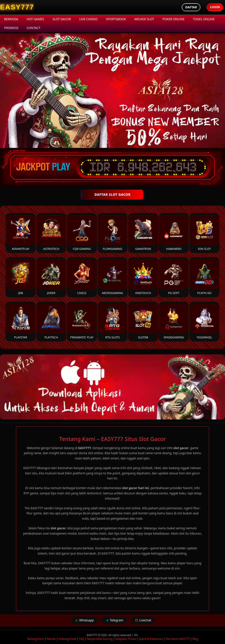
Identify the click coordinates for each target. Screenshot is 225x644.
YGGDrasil (204, 322)
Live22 (82, 277)
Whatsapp (84, 620)
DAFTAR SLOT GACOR (112, 195)
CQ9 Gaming (82, 233)
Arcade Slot (144, 19)
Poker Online (173, 19)
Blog (195, 639)
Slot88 (143, 322)
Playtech (51, 322)
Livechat (142, 620)
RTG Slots (112, 322)
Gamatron (143, 233)
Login (215, 7)
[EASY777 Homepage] (17, 7)
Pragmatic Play (82, 322)
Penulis (51, 639)
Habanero (174, 233)
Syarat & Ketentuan (151, 639)
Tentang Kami (35, 639)
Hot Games (35, 19)
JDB (21, 277)
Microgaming (112, 277)
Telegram (114, 620)
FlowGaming (112, 233)
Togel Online (204, 19)
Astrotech (51, 233)
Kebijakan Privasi (126, 639)
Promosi (11, 28)
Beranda (11, 19)
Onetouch (143, 277)
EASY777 (92, 635)
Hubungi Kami (67, 639)
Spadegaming (174, 322)
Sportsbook (116, 19)
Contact (33, 28)
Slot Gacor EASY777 (178, 639)
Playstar (21, 322)
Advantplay (21, 233)
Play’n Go (204, 277)
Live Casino (88, 19)
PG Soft (174, 277)
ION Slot (204, 233)
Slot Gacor (62, 19)
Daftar (191, 7)
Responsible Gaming (100, 639)
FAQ (82, 639)
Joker (51, 277)
